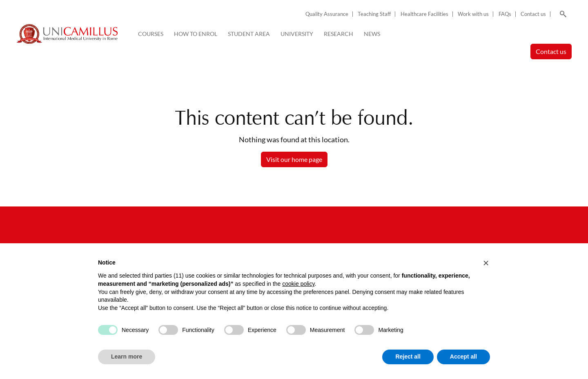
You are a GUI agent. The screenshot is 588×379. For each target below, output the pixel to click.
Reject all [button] (408, 357)
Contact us (533, 14)
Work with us (473, 14)
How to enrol (196, 34)
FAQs (505, 14)
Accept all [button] (463, 357)
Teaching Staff (374, 14)
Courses (151, 34)
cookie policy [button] (298, 284)
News (372, 34)
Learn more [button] (127, 357)
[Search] (562, 14)
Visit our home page (294, 159)
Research (339, 34)
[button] (486, 263)
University (297, 34)
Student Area (249, 34)
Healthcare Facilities (424, 14)
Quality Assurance (327, 14)
